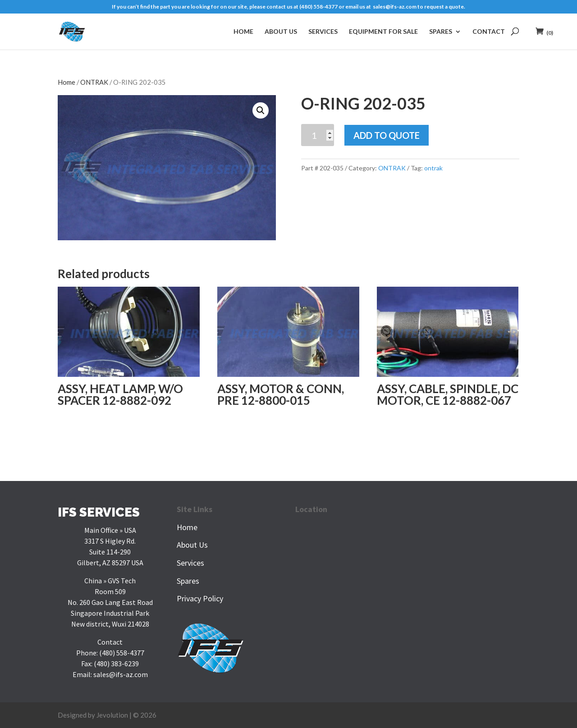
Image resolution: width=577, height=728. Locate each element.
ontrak (433, 168)
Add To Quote (387, 135)
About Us (281, 32)
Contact (489, 32)
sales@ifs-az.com (395, 7)
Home (243, 32)
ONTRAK (94, 82)
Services (323, 32)
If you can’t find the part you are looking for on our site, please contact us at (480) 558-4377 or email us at (242, 7)
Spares (441, 32)
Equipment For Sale (383, 32)
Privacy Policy (200, 598)
